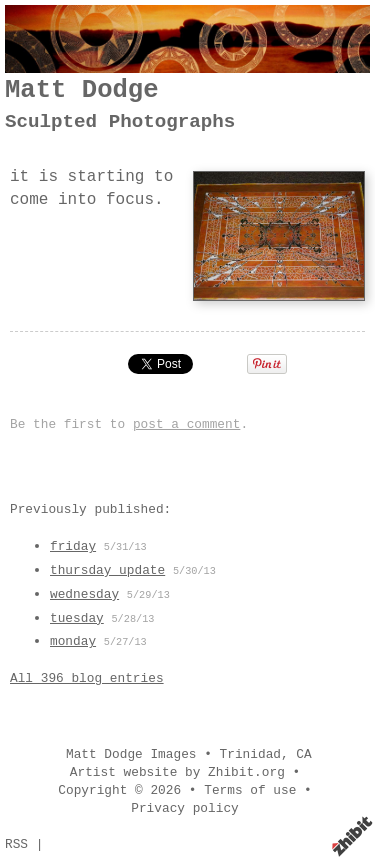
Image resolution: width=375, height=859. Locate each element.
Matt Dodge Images (131, 754)
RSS (16, 844)
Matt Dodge (82, 90)
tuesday (77, 618)
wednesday (84, 594)
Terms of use (250, 790)
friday (73, 546)
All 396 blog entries (87, 678)
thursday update (107, 570)
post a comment (187, 424)
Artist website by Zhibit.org (177, 772)
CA (303, 754)
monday (73, 641)
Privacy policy (185, 808)
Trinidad (250, 754)
